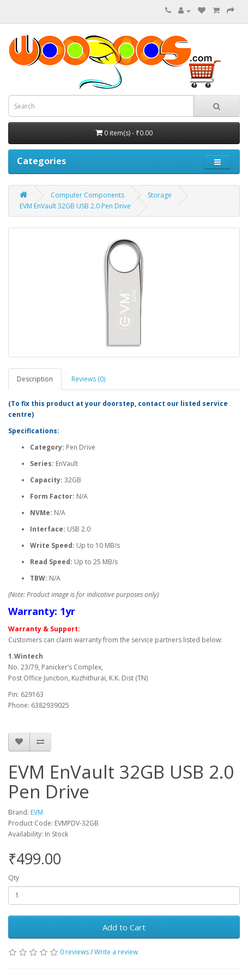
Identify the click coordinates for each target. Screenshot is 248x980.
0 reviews (74, 952)
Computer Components (87, 195)
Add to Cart (124, 927)
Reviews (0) (88, 379)
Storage (160, 195)
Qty (14, 878)
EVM (37, 812)
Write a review (116, 952)
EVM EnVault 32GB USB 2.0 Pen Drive (75, 206)
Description (35, 379)
